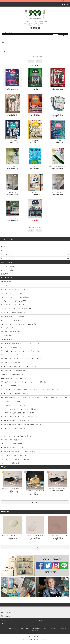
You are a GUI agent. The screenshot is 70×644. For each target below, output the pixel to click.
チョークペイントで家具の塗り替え (11, 386)
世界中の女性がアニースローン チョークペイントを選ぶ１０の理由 (20, 351)
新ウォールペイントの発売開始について (12, 444)
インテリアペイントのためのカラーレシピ (13, 312)
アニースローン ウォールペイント (11, 355)
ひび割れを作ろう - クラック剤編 (10, 401)
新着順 (40, 57)
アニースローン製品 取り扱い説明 (11, 332)
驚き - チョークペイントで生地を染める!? (13, 370)
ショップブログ (62, 629)
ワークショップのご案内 (8, 336)
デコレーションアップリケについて (11, 320)
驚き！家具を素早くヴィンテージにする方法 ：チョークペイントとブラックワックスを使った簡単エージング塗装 (34, 397)
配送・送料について (23, 629)
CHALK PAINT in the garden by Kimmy (12, 374)
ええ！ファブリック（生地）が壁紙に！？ (13, 428)
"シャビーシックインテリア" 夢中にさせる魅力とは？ (17, 309)
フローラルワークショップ (9, 340)
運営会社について (6, 282)
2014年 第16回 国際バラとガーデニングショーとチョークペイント (20, 378)
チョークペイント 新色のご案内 (10, 463)
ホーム (3, 46)
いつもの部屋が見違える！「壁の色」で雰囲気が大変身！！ (18, 413)
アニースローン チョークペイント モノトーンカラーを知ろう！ (19, 409)
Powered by (35, 640)
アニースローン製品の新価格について (12, 440)
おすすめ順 (31, 57)
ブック (15, 46)
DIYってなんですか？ (7, 328)
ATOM (36, 631)
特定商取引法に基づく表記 (41, 629)
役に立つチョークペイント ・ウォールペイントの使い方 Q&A (19, 417)
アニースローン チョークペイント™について (14, 289)
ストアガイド (5, 285)
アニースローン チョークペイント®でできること (15, 421)
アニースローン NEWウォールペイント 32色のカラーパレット (19, 451)
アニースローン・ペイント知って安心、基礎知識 (15, 459)
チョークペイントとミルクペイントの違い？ (14, 316)
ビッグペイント (5, 432)
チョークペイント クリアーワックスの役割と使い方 (16, 394)
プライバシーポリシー (52, 629)
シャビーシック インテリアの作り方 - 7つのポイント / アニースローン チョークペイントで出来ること (30, 390)
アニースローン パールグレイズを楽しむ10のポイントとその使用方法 (21, 424)
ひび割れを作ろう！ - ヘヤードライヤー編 (13, 405)
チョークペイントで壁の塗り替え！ (11, 363)
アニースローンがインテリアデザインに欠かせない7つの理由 (19, 324)
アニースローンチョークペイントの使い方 (13, 293)
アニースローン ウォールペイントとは (12, 448)
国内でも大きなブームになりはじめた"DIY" (13, 301)
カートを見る (39, 620)
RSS (33, 631)
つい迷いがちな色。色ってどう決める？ (12, 305)
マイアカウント (4, 620)
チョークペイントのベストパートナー (12, 347)
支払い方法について (13, 629)
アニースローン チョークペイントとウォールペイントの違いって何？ (21, 359)
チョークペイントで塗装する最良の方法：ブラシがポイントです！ (20, 343)
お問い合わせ (4, 624)
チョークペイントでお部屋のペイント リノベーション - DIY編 (19, 367)
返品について (31, 629)
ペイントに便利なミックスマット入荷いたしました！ (16, 455)
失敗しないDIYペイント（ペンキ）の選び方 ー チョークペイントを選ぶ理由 (24, 382)
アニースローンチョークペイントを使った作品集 (15, 297)
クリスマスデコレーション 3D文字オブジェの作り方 (16, 436)
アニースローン (9, 46)
